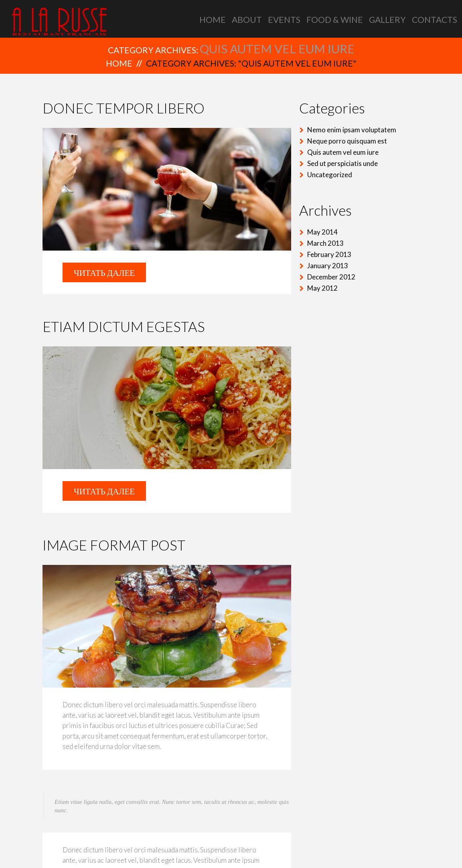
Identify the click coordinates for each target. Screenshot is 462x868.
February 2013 (329, 254)
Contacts (435, 19)
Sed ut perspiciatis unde (342, 163)
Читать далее (104, 272)
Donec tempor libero (124, 108)
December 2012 (331, 277)
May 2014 (322, 232)
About (247, 19)
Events (284, 19)
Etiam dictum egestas (124, 326)
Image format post (114, 545)
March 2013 (325, 243)
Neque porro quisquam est (347, 141)
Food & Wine (335, 19)
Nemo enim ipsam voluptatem (352, 130)
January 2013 (328, 266)
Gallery (387, 19)
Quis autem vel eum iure (343, 152)
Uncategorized (330, 175)
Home (213, 19)
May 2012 (322, 288)
